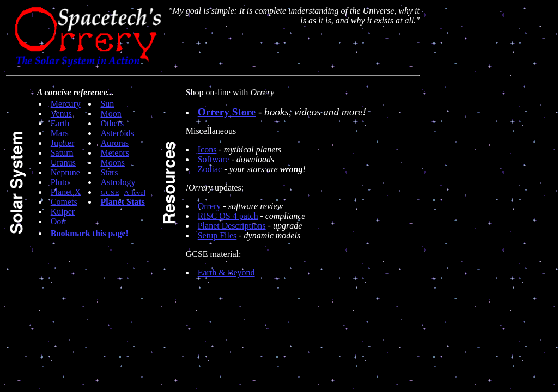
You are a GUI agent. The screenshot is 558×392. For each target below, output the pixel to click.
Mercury (66, 104)
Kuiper (63, 212)
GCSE (110, 192)
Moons (112, 163)
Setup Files (217, 235)
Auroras (114, 143)
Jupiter (63, 143)
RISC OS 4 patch (228, 216)
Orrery (210, 206)
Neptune (65, 172)
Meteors (114, 153)
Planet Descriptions (232, 226)
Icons (207, 149)
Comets (64, 202)
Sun (107, 104)
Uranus (63, 163)
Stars (109, 172)
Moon (111, 114)
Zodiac (210, 169)
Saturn (62, 153)
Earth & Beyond (226, 272)
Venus (61, 114)
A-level (135, 192)
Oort (59, 221)
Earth (60, 123)
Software (214, 159)
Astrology (118, 182)
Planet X (66, 192)
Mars (60, 133)
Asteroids (117, 133)
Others (112, 123)
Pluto (60, 182)
